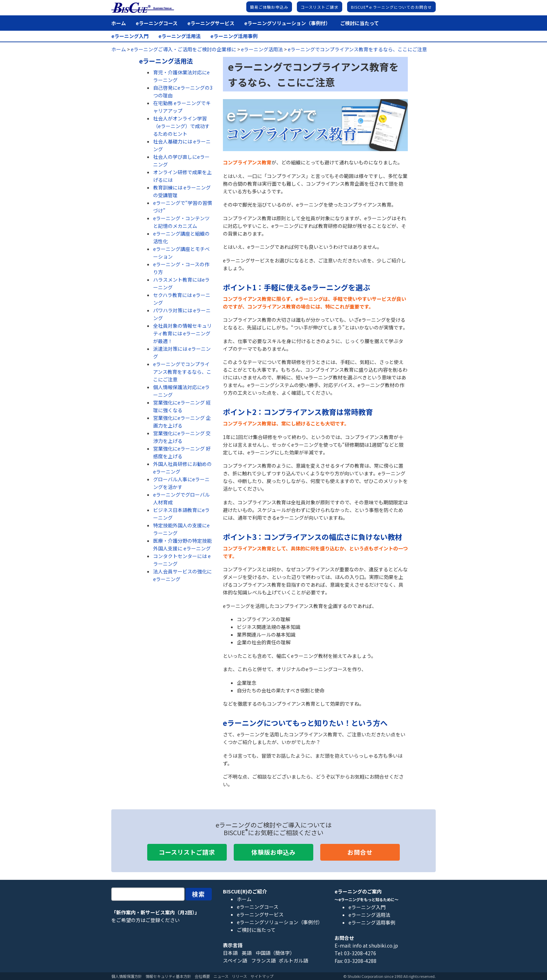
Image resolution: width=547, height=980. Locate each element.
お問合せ (360, 852)
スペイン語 (235, 960)
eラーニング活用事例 (234, 36)
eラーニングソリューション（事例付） (287, 23)
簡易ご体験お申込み (269, 7)
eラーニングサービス (211, 23)
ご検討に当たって (359, 23)
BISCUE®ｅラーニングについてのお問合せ (391, 7)
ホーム (119, 23)
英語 (247, 953)
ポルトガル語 (293, 960)
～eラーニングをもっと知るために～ (366, 899)
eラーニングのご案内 (358, 891)
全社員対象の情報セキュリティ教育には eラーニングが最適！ (182, 333)
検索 (199, 894)
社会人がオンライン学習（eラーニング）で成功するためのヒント (181, 126)
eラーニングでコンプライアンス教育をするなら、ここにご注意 (182, 372)
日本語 (230, 953)
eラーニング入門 (130, 36)
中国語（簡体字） (275, 953)
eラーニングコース (157, 23)
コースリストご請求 (320, 7)
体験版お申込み (273, 852)
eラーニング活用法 (179, 36)
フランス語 (263, 960)
